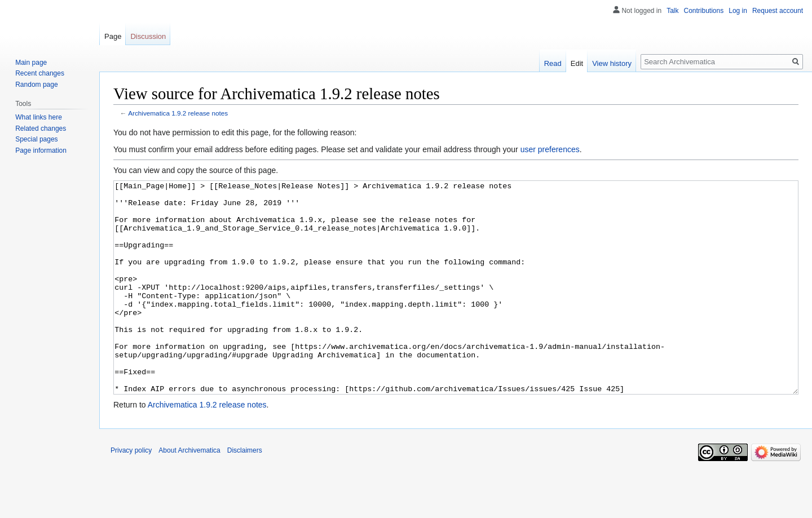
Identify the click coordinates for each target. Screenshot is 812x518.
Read (553, 63)
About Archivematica (189, 493)
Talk (672, 11)
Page (113, 36)
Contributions (704, 11)
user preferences (550, 149)
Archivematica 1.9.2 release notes (178, 113)
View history (612, 63)
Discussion (148, 36)
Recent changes (40, 73)
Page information (41, 150)
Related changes (41, 129)
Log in (738, 11)
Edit (577, 63)
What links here (39, 117)
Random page (36, 85)
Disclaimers (245, 493)
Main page (31, 63)
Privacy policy (131, 493)
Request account (778, 11)
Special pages (36, 139)
